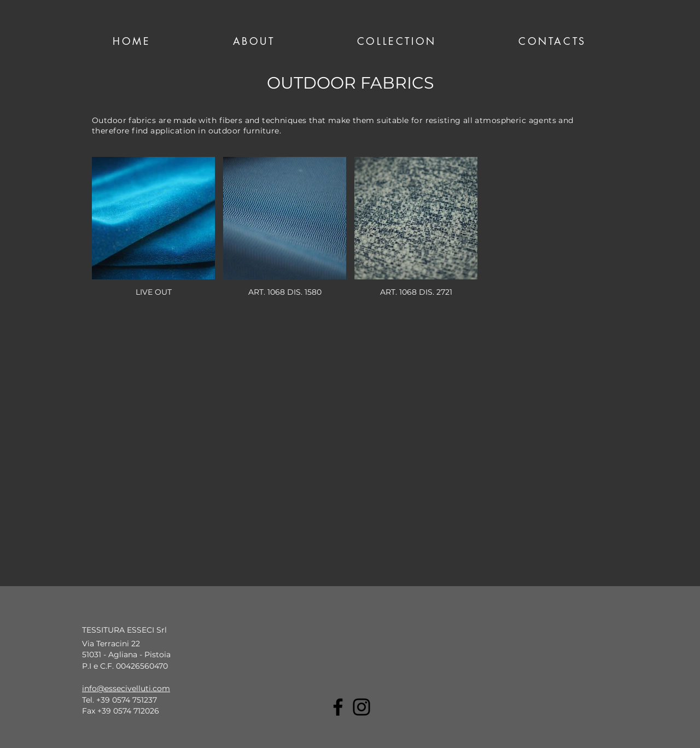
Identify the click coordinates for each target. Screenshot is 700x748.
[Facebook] (338, 707)
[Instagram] (361, 707)
